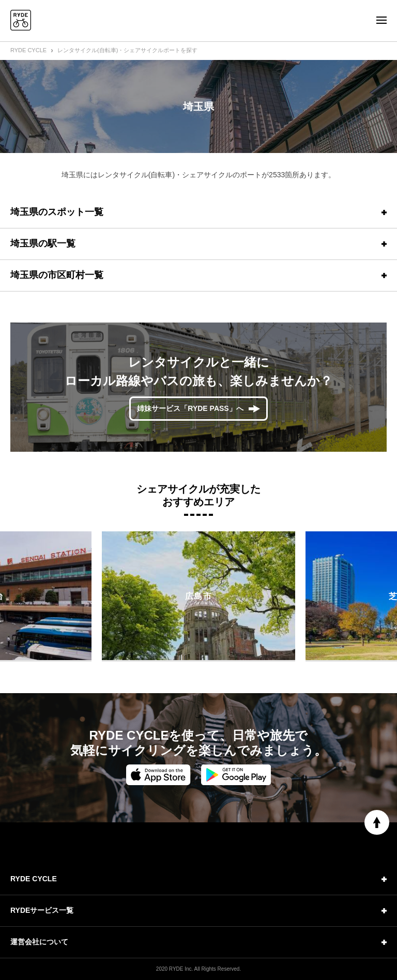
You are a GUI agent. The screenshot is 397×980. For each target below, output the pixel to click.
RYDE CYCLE (28, 50)
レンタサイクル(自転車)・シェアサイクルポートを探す (127, 50)
